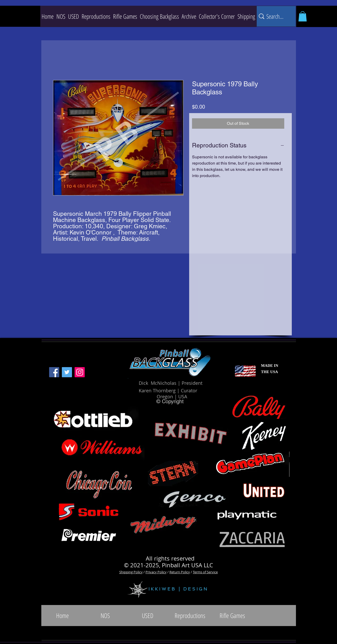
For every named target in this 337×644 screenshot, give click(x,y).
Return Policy (180, 572)
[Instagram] (80, 372)
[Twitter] (67, 372)
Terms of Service (205, 572)
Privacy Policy (156, 572)
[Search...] (275, 16)
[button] (96, 16)
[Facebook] (54, 372)
